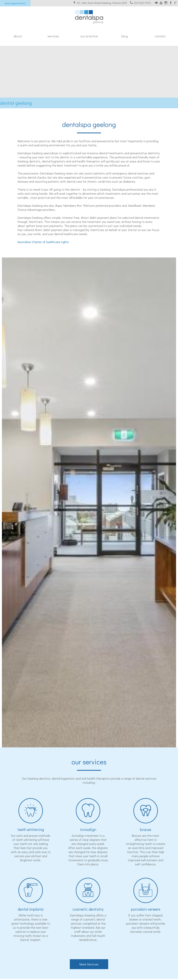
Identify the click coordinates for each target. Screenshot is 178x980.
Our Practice (89, 36)
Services (53, 36)
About (18, 36)
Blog (125, 36)
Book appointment (15, 3)
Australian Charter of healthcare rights (43, 242)
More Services (89, 964)
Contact (160, 36)
